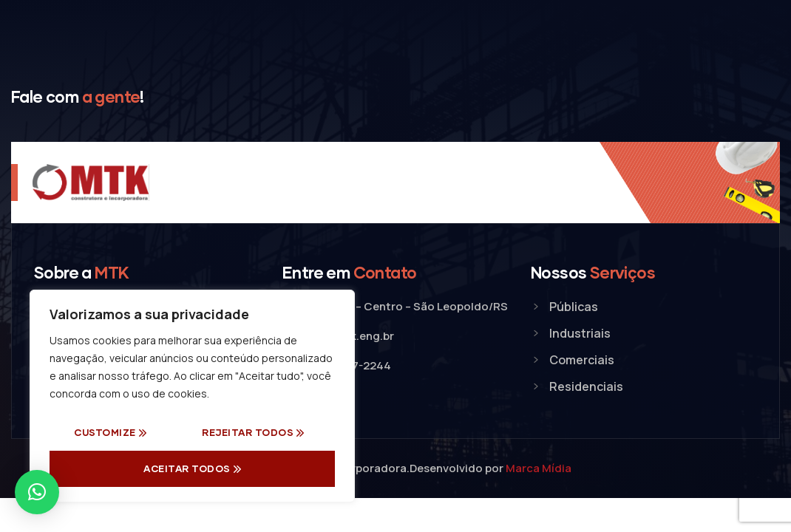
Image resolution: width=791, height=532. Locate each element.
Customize (105, 432)
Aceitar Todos (187, 468)
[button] (37, 492)
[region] (192, 396)
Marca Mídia (539, 468)
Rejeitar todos (248, 432)
